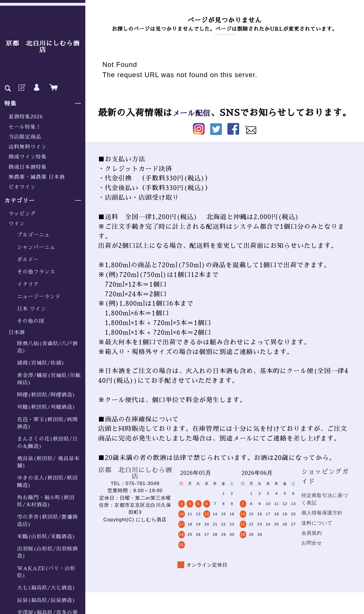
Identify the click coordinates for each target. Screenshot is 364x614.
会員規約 (312, 533)
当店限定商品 (25, 137)
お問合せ (312, 543)
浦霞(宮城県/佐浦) (41, 363)
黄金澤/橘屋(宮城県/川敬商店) (49, 379)
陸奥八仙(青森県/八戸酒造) (47, 347)
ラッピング (22, 214)
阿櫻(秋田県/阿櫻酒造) (46, 395)
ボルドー (28, 260)
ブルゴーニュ (33, 235)
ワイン (17, 224)
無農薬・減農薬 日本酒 (37, 177)
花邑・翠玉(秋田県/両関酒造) (47, 423)
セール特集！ (25, 127)
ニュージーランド (39, 297)
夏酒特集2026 (26, 117)
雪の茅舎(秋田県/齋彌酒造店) (47, 520)
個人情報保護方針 (322, 513)
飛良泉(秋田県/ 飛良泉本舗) (48, 462)
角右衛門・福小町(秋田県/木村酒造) (46, 501)
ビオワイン (22, 187)
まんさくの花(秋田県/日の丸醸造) (47, 442)
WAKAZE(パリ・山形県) (46, 572)
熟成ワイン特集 (28, 157)
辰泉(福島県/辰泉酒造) (46, 600)
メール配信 (191, 113)
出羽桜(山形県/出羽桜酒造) (47, 552)
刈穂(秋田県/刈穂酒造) (46, 407)
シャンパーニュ (36, 247)
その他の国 (31, 321)
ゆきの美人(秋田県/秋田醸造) (47, 481)
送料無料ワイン (28, 147)
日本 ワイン (32, 309)
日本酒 (17, 332)
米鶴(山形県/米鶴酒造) (46, 537)
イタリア (28, 284)
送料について (317, 523)
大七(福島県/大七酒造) (46, 588)
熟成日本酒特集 (28, 167)
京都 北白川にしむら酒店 (43, 47)
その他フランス (36, 272)
